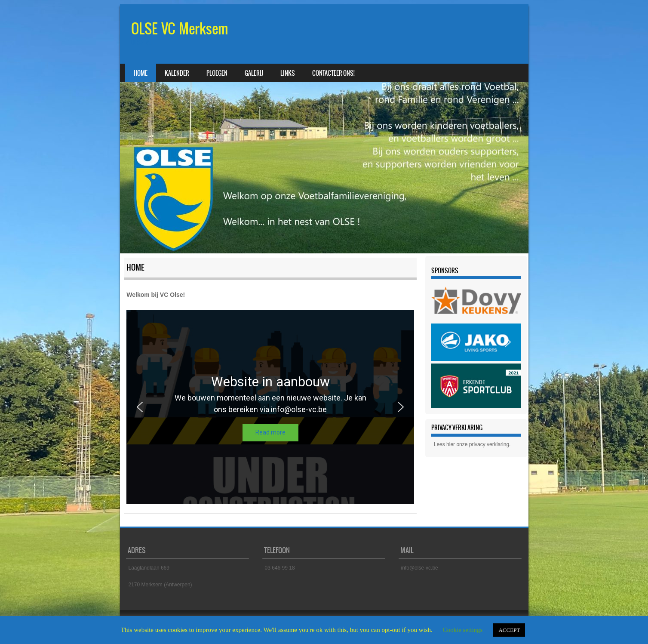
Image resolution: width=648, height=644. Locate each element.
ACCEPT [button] (509, 630)
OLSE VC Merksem (180, 29)
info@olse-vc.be (420, 568)
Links (288, 73)
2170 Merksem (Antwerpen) (160, 585)
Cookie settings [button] (463, 630)
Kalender (177, 73)
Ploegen (217, 73)
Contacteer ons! (333, 73)
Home (141, 73)
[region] (270, 407)
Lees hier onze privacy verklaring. (472, 444)
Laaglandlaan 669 (149, 568)
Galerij (254, 73)
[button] (140, 407)
